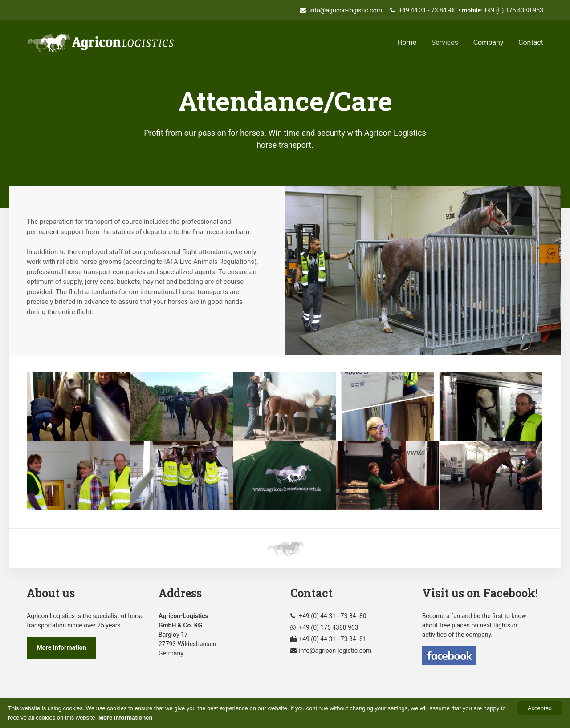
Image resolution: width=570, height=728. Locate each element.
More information (61, 647)
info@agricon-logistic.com (341, 10)
